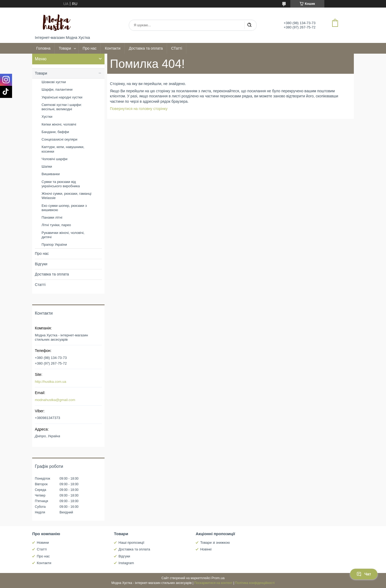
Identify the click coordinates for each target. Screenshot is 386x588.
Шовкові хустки (54, 82)
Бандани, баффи (55, 132)
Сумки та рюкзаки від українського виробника (61, 184)
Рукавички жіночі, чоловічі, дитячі (63, 235)
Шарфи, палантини (57, 89)
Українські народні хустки (62, 97)
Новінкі (206, 549)
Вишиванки (51, 174)
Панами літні (52, 217)
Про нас (90, 48)
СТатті (177, 48)
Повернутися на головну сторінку (139, 109)
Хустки (47, 117)
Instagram (126, 563)
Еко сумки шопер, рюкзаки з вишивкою (64, 208)
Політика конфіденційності (255, 583)
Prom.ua (218, 578)
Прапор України (54, 245)
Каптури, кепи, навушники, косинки (63, 149)
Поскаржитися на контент (213, 583)
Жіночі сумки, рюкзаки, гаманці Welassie (66, 196)
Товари (65, 48)
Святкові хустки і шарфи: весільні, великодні (62, 107)
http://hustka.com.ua (51, 382)
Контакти (113, 48)
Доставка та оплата (146, 48)
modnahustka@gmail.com (55, 400)
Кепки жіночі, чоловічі (59, 124)
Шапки (47, 166)
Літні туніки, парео (56, 225)
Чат (364, 574)
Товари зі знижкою (215, 543)
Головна (43, 48)
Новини (43, 543)
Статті (40, 285)
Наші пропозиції (131, 543)
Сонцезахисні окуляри (60, 139)
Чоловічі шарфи (54, 159)
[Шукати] (249, 25)
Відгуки (41, 264)
